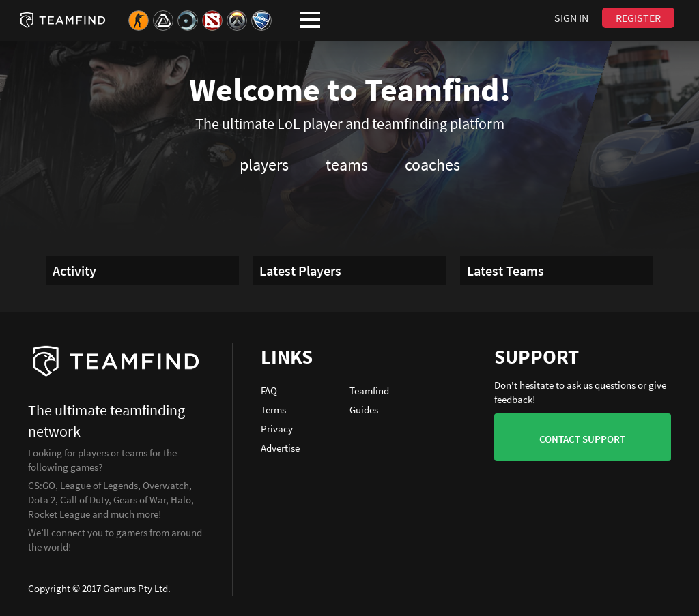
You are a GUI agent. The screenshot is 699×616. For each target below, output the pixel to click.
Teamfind (369, 391)
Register (638, 18)
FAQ (269, 391)
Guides (364, 410)
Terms (273, 410)
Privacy (277, 429)
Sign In (571, 18)
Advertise (280, 448)
